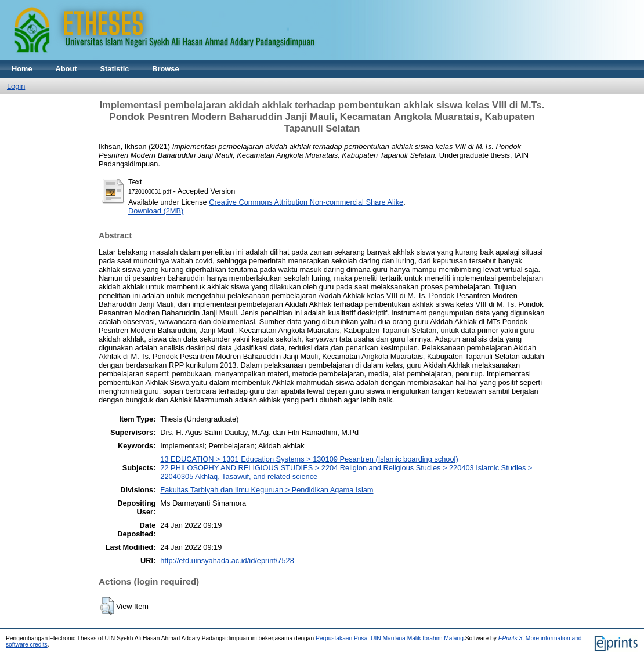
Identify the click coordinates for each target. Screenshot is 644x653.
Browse (165, 69)
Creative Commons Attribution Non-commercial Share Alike (306, 202)
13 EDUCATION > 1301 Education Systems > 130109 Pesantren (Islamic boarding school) (309, 459)
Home (22, 69)
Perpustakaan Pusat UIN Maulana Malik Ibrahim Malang (390, 638)
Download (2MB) (156, 211)
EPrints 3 (511, 638)
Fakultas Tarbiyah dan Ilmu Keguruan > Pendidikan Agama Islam (267, 490)
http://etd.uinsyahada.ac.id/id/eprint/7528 (227, 561)
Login (16, 86)
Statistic (115, 69)
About (66, 69)
